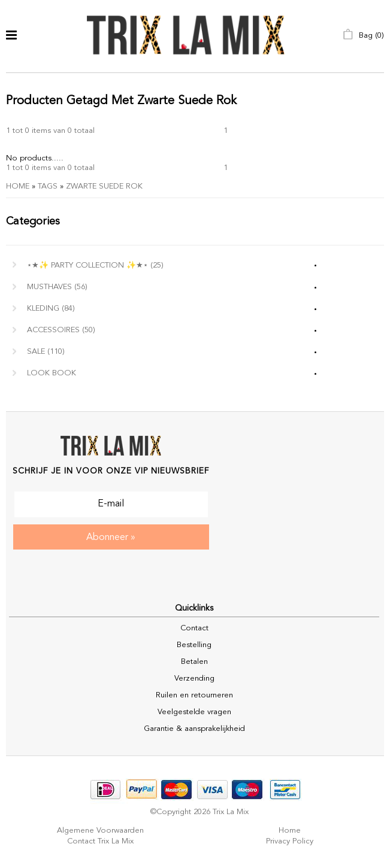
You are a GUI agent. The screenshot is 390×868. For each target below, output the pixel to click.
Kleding (51, 309)
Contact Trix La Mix (100, 841)
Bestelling (194, 645)
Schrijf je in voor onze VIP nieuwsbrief (111, 471)
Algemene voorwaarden (100, 831)
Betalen (194, 662)
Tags (48, 186)
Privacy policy (290, 841)
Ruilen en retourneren (194, 695)
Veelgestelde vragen (194, 712)
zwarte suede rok (104, 186)
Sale (46, 352)
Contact (194, 628)
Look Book (52, 373)
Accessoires (61, 330)
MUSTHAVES (57, 287)
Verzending (194, 679)
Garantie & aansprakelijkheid (194, 729)
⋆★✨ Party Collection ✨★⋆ (95, 265)
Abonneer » (111, 538)
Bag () (363, 36)
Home (18, 186)
